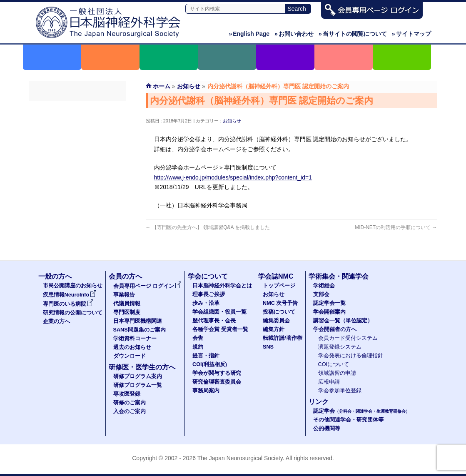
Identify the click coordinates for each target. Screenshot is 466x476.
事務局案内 (206, 391)
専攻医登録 (127, 394)
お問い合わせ (294, 34)
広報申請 (329, 382)
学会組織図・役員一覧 (219, 312)
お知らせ (232, 121)
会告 (198, 338)
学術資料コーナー (77, 199)
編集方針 (274, 329)
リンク (319, 402)
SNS (268, 347)
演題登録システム (340, 347)
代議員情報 (127, 304)
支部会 (321, 294)
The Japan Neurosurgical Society (240, 458)
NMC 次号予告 (280, 303)
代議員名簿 (77, 139)
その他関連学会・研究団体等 (348, 420)
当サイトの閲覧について (353, 34)
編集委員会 (276, 321)
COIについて (334, 364)
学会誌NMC (276, 276)
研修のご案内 (130, 403)
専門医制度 (77, 154)
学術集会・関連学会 (339, 276)
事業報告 (77, 124)
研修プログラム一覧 (138, 385)
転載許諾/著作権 (283, 338)
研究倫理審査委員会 (217, 382)
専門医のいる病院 (68, 304)
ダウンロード (77, 229)
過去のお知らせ (77, 214)
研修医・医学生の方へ (142, 367)
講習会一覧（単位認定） (343, 321)
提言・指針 (206, 356)
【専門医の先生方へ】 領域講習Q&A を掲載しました (208, 227)
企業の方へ (56, 321)
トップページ (279, 286)
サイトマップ (411, 34)
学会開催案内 (329, 312)
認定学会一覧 (329, 303)
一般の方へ (55, 276)
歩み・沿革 (206, 303)
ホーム (162, 86)
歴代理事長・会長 (214, 321)
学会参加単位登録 (340, 391)
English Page (249, 34)
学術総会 (324, 286)
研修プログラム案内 (138, 376)
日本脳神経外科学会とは (222, 286)
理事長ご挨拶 (209, 294)
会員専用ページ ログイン (77, 109)
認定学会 (361, 411)
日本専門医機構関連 (77, 169)
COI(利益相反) (210, 364)
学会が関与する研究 (217, 373)
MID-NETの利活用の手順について (396, 227)
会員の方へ (125, 276)
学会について (208, 276)
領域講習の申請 (337, 373)
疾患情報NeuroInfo (70, 295)
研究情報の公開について (73, 313)
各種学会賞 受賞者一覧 (220, 329)
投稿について (279, 312)
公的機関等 (327, 429)
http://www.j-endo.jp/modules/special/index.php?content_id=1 (233, 177)
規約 (198, 347)
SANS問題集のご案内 (77, 184)
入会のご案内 (130, 411)
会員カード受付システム (348, 338)
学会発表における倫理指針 (351, 356)
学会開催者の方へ (335, 329)
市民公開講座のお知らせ (73, 286)
